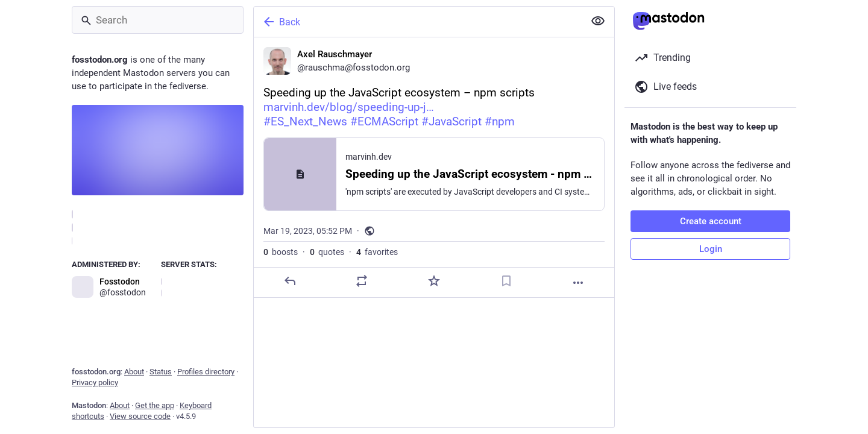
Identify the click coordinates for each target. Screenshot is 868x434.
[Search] (158, 20)
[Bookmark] (506, 281)
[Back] (418, 22)
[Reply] (290, 281)
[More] (578, 283)
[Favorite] (434, 281)
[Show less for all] (598, 21)
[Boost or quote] (362, 281)
